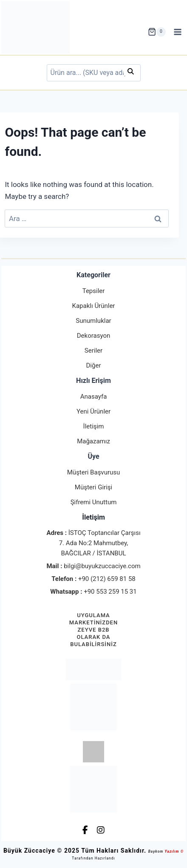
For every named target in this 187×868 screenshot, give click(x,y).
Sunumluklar (93, 321)
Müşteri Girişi (93, 487)
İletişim (94, 426)
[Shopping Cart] (157, 32)
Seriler (93, 351)
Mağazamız (93, 441)
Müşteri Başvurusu (94, 472)
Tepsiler (94, 291)
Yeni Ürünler (93, 411)
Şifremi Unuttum (94, 502)
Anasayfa (94, 397)
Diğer (94, 365)
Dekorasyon (93, 336)
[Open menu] (178, 32)
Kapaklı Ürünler (94, 306)
